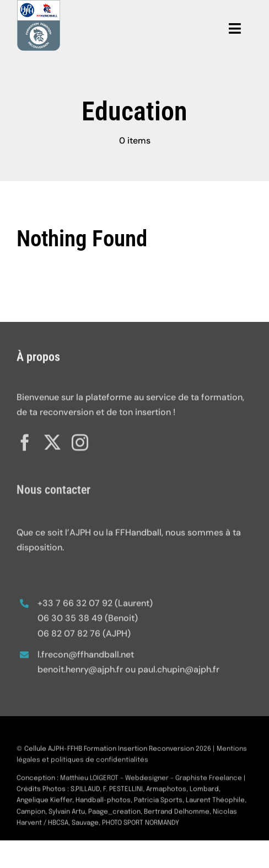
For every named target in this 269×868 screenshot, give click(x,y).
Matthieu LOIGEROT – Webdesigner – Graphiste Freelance (151, 781)
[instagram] (80, 440)
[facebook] (25, 440)
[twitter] (52, 440)
